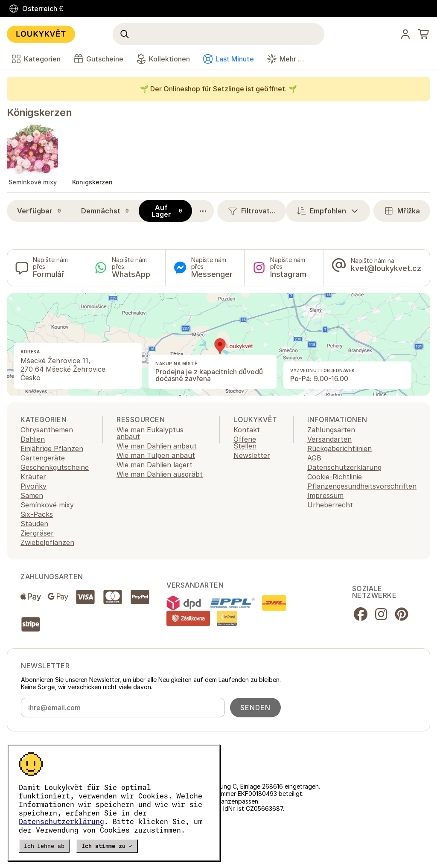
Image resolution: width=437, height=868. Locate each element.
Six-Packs (37, 514)
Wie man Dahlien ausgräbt (160, 474)
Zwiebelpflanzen (47, 542)
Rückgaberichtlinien (339, 449)
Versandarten (329, 439)
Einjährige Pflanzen (52, 449)
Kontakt (247, 430)
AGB (314, 458)
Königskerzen (39, 112)
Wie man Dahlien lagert (154, 465)
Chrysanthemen (47, 430)
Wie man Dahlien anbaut (157, 446)
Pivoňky (34, 486)
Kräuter (33, 477)
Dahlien (33, 439)
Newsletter (252, 455)
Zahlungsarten (331, 430)
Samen (32, 495)
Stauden (34, 524)
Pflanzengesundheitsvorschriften (362, 486)
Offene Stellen (245, 443)
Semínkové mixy (47, 505)
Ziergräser (37, 533)
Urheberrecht (330, 505)
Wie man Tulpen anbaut (156, 455)
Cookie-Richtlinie (335, 477)
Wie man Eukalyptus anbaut (150, 433)
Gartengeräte (43, 458)
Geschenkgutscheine (55, 467)
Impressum (325, 495)
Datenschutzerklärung (61, 821)
